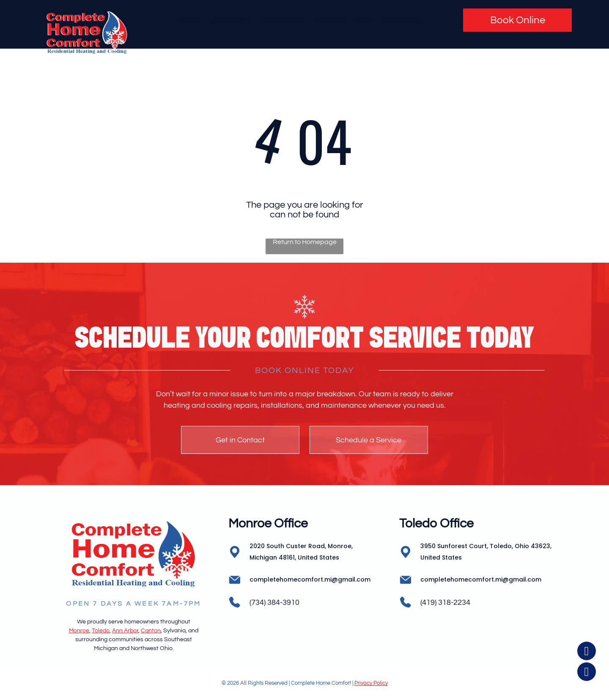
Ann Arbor (125, 631)
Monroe (79, 631)
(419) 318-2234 (445, 603)
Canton (151, 631)
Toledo (101, 631)
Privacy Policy (371, 683)
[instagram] (587, 673)
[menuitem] (190, 20)
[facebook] (587, 652)
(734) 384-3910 (274, 603)
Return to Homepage (305, 242)
